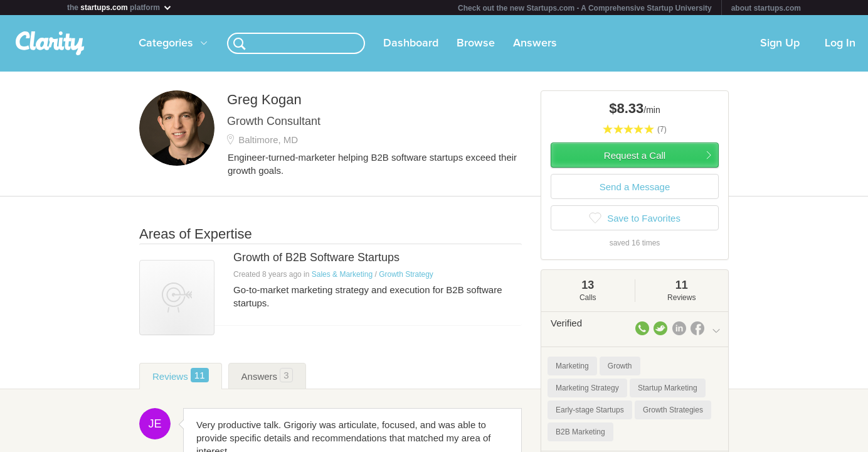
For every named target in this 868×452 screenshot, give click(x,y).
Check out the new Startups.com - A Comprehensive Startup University (585, 8)
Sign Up (780, 43)
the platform (120, 7)
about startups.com (766, 8)
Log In (840, 43)
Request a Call (635, 155)
